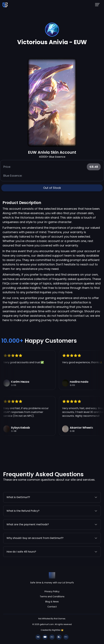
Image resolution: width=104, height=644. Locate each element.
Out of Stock (52, 188)
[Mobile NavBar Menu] (98, 4)
